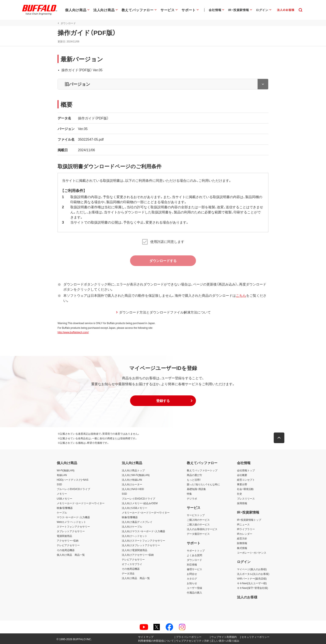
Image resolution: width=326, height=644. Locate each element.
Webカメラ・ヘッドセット (71, 522)
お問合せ (192, 574)
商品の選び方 (194, 475)
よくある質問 (194, 555)
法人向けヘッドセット (135, 536)
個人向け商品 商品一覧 (71, 555)
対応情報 (192, 564)
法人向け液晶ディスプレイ (137, 522)
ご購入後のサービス (198, 524)
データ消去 (128, 573)
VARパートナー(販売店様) (252, 578)
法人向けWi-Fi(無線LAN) (136, 475)
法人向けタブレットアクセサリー (141, 545)
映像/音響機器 (65, 508)
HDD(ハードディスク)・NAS (73, 480)
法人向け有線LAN (132, 480)
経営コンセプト (246, 480)
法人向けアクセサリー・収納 (138, 555)
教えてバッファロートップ (202, 470)
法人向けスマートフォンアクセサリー (143, 541)
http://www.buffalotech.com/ (72, 332)
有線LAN (62, 475)
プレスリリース (246, 498)
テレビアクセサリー (68, 545)
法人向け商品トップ (133, 470)
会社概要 (242, 475)
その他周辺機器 (66, 550)
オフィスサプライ (132, 564)
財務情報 (242, 543)
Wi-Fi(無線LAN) (66, 470)
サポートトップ (196, 550)
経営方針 (242, 538)
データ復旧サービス (198, 534)
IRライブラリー (246, 529)
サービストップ (196, 515)
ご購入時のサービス (198, 520)
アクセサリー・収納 (68, 541)
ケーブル (62, 512)
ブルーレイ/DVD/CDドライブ (73, 489)
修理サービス (194, 569)
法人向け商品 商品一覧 (136, 578)
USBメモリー (64, 498)
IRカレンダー (245, 534)
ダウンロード (194, 560)
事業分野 (242, 484)
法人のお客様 (247, 597)
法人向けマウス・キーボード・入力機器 (143, 531)
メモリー (62, 494)
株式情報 (242, 548)
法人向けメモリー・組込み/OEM (140, 503)
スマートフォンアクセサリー (73, 526)
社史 (240, 494)
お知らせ (192, 583)
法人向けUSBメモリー (135, 508)
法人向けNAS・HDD (133, 489)
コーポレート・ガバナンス (252, 553)
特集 (189, 494)
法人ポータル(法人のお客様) (253, 574)
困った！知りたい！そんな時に (203, 484)
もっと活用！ (194, 480)
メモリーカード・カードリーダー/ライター (81, 503)
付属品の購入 (194, 593)
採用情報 (242, 503)
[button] (163, 401)
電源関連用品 (64, 536)
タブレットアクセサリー (71, 531)
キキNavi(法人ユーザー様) (252, 583)
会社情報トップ (246, 470)
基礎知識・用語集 (196, 489)
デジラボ (192, 498)
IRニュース (243, 524)
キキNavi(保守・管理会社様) (252, 588)
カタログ (192, 578)
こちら (240, 295)
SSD (59, 484)
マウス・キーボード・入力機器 (73, 517)
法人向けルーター (132, 484)
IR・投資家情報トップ (249, 520)
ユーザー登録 (194, 588)
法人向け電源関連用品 (135, 550)
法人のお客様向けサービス (202, 529)
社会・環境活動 (245, 489)
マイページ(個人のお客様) (252, 569)
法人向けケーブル (132, 526)
